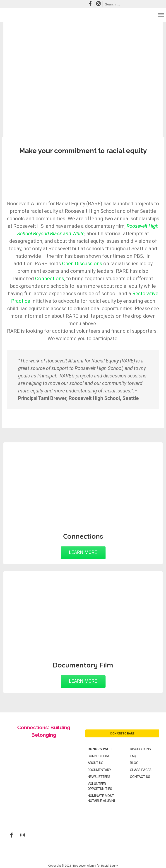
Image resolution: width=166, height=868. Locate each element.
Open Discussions (82, 264)
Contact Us (140, 777)
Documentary (99, 770)
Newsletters (99, 777)
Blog (134, 763)
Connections (50, 279)
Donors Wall (100, 749)
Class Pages (141, 770)
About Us (95, 763)
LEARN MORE (83, 552)
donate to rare (122, 733)
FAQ (133, 756)
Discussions (140, 749)
